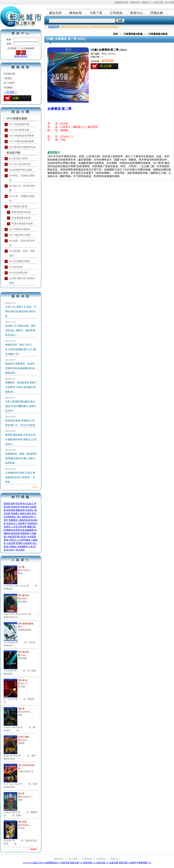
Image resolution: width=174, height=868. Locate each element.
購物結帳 (76, 13)
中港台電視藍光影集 (22, 224)
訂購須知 (101, 859)
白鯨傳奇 (27, 543)
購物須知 (135, 2)
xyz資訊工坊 (36, 863)
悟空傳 (19, 504)
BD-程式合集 (16, 267)
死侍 (34, 513)
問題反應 (157, 13)
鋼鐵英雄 (20, 510)
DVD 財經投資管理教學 (22, 136)
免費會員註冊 (121, 2)
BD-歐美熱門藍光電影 (21, 170)
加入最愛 (170, 2)
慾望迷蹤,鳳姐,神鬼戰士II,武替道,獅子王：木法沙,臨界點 (20, 423)
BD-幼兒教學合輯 (18, 273)
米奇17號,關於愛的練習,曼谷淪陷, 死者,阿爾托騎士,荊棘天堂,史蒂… (21, 406)
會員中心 (137, 13)
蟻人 (19, 517)
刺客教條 (11, 510)
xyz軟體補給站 (50, 863)
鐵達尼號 (15, 533)
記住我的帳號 (28, 48)
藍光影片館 (14, 153)
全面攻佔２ (12, 523)
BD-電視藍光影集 (18, 206)
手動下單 (96, 13)
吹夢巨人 (8, 527)
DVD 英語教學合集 (19, 124)
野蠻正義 (20, 530)
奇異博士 (30, 510)
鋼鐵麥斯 (30, 530)
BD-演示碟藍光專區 (20, 261)
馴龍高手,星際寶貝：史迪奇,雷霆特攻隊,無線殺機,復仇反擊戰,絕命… (20, 368)
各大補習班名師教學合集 (22, 147)
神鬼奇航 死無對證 (100, 27)
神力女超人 (28, 504)
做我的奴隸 (25, 520)
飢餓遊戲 (25, 533)
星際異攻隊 (9, 504)
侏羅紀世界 (28, 517)
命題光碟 (65, 863)
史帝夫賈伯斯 (20, 527)
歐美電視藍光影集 (21, 212)
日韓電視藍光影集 (21, 218)
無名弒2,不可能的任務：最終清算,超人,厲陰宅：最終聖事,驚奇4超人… (20, 330)
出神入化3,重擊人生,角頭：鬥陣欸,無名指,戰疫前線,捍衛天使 (21, 311)
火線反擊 (11, 543)
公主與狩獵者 (24, 540)
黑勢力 (13, 540)
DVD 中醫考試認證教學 (22, 141)
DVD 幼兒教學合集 (19, 130)
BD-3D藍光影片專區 (20, 235)
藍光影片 (11, 550)
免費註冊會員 (21, 56)
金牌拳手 (22, 523)
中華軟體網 (142, 863)
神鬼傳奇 (25, 507)
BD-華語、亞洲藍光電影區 (22, 178)
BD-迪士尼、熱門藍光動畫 (22, 188)
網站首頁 (56, 13)
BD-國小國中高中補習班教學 (22, 281)
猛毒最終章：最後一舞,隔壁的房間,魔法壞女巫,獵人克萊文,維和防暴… (21, 458)
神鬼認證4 (32, 523)
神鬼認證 (12, 537)
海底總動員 (22, 547)
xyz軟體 (132, 863)
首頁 (115, 34)
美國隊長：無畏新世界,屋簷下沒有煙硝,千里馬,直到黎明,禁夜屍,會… (21, 387)
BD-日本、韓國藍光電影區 (22, 198)
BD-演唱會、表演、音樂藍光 (22, 253)
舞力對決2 (22, 537)
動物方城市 (26, 513)
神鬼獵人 (15, 513)
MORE (35, 487)
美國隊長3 (14, 520)
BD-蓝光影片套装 (18, 158)
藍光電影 (20, 550)
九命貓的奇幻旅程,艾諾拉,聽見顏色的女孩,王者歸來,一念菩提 (20, 477)
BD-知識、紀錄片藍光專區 (22, 243)
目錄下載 (158, 2)
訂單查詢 (117, 13)
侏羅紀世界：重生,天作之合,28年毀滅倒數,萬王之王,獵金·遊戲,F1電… (20, 349)
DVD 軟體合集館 (17, 118)
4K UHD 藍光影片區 (20, 164)
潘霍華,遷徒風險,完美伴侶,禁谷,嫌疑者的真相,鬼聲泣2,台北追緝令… (21, 439)
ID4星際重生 (10, 517)
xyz (24, 863)
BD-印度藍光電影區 (20, 229)
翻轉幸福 (11, 530)
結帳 (16, 98)
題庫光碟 (74, 863)
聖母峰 (19, 543)
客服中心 (147, 2)
